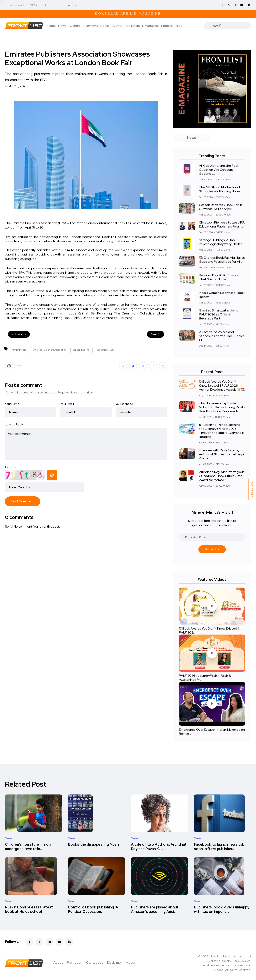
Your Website (124, 404)
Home (51, 26)
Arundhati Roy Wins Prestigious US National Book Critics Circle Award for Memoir (222, 476)
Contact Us (69, 5)
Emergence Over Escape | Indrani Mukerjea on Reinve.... (212, 732)
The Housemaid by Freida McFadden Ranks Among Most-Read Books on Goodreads (222, 407)
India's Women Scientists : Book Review (222, 295)
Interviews (90, 26)
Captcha (11, 467)
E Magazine (150, 26)
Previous (19, 334)
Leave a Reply (14, 424)
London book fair (81, 350)
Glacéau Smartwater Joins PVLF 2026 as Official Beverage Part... (218, 314)
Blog (179, 26)
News (62, 26)
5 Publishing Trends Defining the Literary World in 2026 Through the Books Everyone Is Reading (222, 431)
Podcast (167, 26)
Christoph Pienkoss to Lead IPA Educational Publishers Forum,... (222, 224)
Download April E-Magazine (128, 14)
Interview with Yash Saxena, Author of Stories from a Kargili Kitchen (221, 454)
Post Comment (23, 501)
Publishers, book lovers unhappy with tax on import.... (222, 909)
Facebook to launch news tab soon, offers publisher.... (219, 847)
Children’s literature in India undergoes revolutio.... (28, 847)
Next (155, 334)
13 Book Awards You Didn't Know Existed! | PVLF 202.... (209, 630)
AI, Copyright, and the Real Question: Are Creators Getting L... (218, 170)
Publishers (132, 26)
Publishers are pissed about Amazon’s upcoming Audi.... (155, 909)
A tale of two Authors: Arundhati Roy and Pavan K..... (159, 847)
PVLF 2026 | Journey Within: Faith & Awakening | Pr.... (205, 678)
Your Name (12, 404)
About (49, 5)
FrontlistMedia (18, 350)
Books (105, 26)
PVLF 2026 (252, 490)
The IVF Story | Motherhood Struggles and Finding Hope (219, 189)
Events (117, 26)
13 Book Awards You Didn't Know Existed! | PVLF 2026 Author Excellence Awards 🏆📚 (222, 386)
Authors (75, 26)
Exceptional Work (106, 350)
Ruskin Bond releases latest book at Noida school (29, 909)
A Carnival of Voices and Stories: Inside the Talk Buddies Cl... (222, 336)
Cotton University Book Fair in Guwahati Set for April (220, 207)
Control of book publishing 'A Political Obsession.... (93, 909)
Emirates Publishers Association (49, 350)
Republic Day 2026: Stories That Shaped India (219, 277)
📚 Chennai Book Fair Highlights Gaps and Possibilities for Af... (222, 260)
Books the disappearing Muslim (95, 844)
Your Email (67, 404)
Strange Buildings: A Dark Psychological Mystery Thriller (220, 242)
